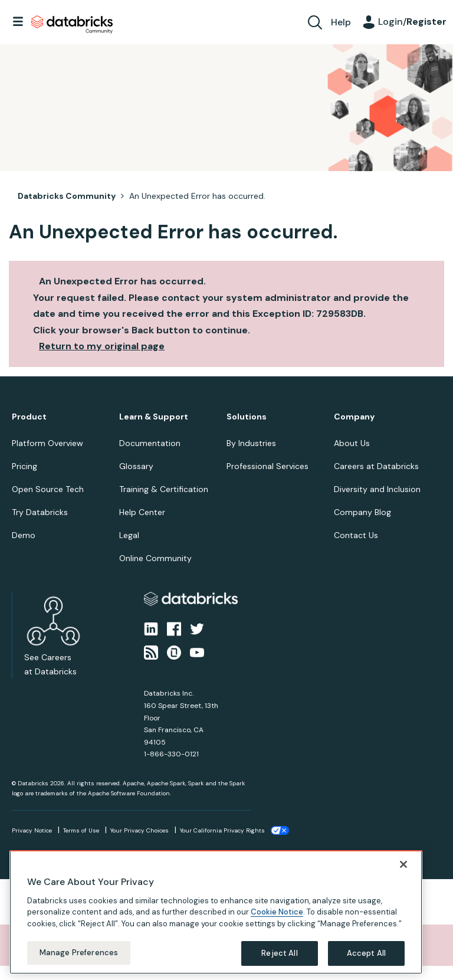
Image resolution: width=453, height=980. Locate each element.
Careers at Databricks (376, 466)
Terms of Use (81, 830)
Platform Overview (47, 443)
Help (341, 22)
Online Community (155, 558)
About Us (352, 443)
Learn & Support (154, 417)
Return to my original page (102, 346)
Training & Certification (164, 489)
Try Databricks (40, 512)
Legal (129, 535)
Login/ (412, 22)
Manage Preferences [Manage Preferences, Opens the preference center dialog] (79, 953)
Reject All (279, 953)
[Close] (403, 864)
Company (354, 417)
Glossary (136, 466)
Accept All (366, 953)
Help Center (142, 512)
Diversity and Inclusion (377, 489)
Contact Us (356, 535)
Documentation (150, 443)
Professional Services (267, 466)
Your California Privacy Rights (222, 830)
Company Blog (362, 512)
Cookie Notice (277, 912)
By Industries (251, 443)
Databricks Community (72, 25)
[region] (216, 912)
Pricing (24, 466)
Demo (24, 535)
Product (29, 417)
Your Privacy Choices (139, 830)
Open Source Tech (48, 489)
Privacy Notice (32, 830)
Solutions (247, 417)
